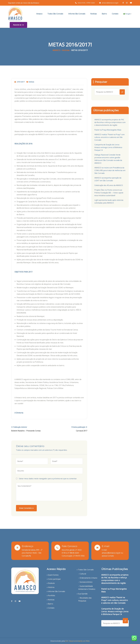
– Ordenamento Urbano (88, 578)
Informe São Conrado (77, 14)
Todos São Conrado (55, 14)
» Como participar (54, 579)
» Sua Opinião (82, 594)
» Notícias (51, 600)
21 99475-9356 (79, 556)
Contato (115, 14)
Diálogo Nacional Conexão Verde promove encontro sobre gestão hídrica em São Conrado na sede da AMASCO (108, 159)
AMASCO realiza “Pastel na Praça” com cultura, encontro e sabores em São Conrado (109, 137)
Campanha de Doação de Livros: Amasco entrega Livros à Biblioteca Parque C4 (108, 147)
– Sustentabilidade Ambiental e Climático (87, 588)
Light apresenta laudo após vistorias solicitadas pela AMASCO (109, 201)
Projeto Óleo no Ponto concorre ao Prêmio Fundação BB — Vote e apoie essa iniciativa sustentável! (109, 193)
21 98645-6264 (73, 553)
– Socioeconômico (85, 582)
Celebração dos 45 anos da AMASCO (109, 185)
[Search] (122, 92)
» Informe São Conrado (56, 591)
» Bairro (50, 604)
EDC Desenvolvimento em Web (77, 641)
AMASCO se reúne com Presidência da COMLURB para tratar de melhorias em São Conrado (110, 170)
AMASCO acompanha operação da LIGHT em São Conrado (108, 179)
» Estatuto (51, 583)
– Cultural (82, 574)
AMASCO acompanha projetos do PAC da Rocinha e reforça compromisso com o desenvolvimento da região (110, 122)
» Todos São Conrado (85, 570)
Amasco (39, 14)
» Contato (51, 608)
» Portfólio (51, 596)
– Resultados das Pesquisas (85, 599)
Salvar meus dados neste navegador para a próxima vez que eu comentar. (48, 479)
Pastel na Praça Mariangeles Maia (108, 130)
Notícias (94, 14)
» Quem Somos (53, 575)
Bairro (104, 14)
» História (51, 587)
